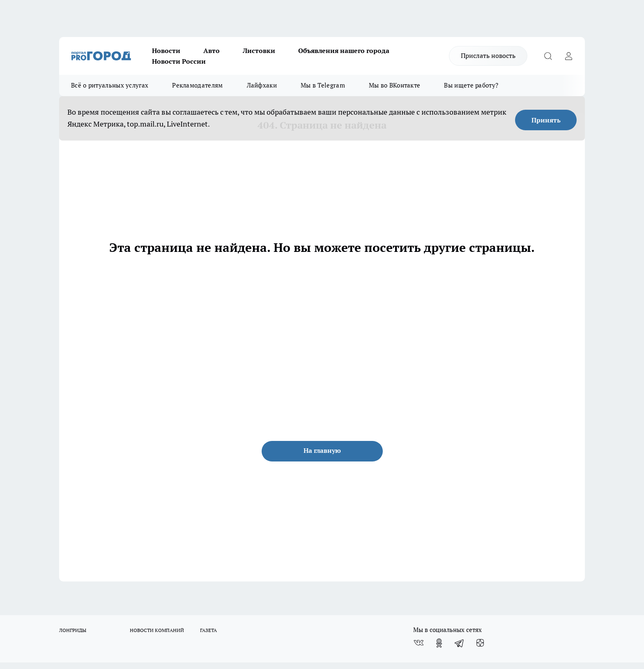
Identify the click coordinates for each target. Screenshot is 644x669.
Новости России (179, 61)
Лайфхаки (262, 85)
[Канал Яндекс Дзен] (480, 643)
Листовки (259, 51)
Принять (546, 120)
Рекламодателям (197, 85)
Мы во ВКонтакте (395, 85)
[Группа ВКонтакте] (419, 643)
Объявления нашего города (344, 51)
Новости (166, 51)
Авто (212, 51)
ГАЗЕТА (208, 630)
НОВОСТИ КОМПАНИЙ (157, 630)
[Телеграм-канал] (460, 643)
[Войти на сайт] (568, 56)
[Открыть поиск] (548, 56)
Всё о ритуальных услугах (110, 85)
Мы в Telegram (323, 85)
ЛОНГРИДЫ (73, 630)
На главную (322, 450)
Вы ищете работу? (471, 85)
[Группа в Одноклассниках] (439, 643)
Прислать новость (488, 55)
